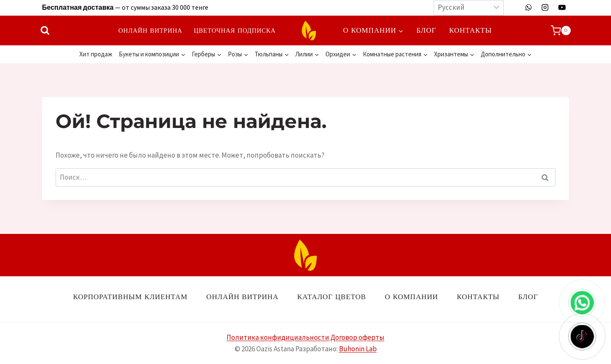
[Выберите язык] (469, 8)
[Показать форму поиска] (45, 31)
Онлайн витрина (150, 30)
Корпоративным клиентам (130, 297)
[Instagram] (545, 8)
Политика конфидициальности (278, 337)
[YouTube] (562, 8)
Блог (426, 30)
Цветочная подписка (235, 30)
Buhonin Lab (358, 349)
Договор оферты (357, 337)
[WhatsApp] (529, 8)
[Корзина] (561, 31)
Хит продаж (96, 54)
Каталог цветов (332, 297)
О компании (411, 297)
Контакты (471, 30)
